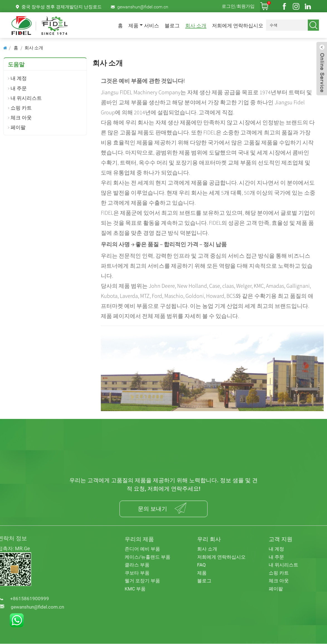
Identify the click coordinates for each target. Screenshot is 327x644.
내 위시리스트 (26, 98)
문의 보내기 (152, 509)
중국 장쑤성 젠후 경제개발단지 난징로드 (62, 7)
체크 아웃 (21, 118)
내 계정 (19, 78)
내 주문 (19, 88)
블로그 (172, 26)
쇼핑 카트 (21, 108)
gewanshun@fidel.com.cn (143, 7)
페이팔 (18, 127)
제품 (133, 26)
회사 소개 (196, 26)
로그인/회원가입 (238, 6)
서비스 (152, 26)
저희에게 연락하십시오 (238, 26)
